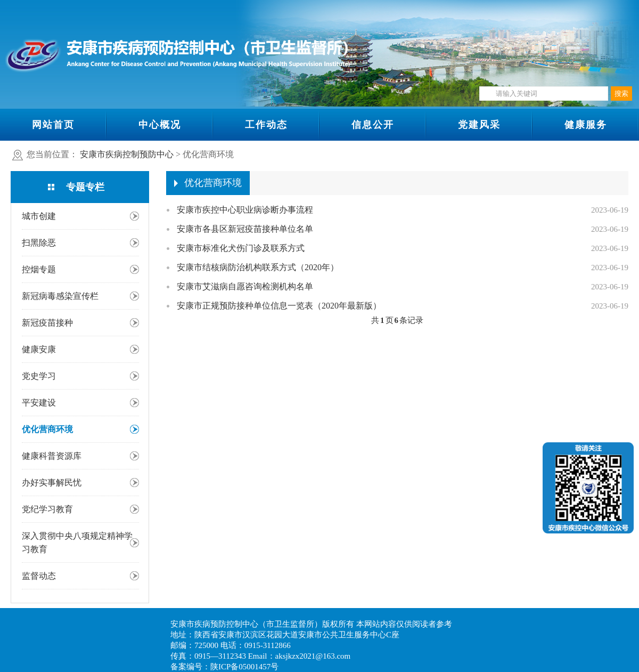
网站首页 (53, 125)
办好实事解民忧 (52, 483)
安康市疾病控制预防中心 (127, 154)
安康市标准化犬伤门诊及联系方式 (241, 248)
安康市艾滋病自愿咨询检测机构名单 (245, 286)
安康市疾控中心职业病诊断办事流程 (245, 210)
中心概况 (160, 125)
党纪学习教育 (47, 509)
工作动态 (266, 125)
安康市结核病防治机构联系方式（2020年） (258, 267)
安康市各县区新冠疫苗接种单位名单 (245, 229)
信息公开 (373, 125)
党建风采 (479, 125)
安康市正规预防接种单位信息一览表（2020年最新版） (279, 306)
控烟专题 (39, 269)
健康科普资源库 (52, 456)
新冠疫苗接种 (47, 323)
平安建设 (39, 403)
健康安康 (39, 349)
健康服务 (586, 125)
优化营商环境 (47, 429)
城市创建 (39, 216)
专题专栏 (85, 187)
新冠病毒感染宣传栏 (60, 296)
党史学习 (39, 376)
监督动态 (39, 576)
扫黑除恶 (39, 243)
